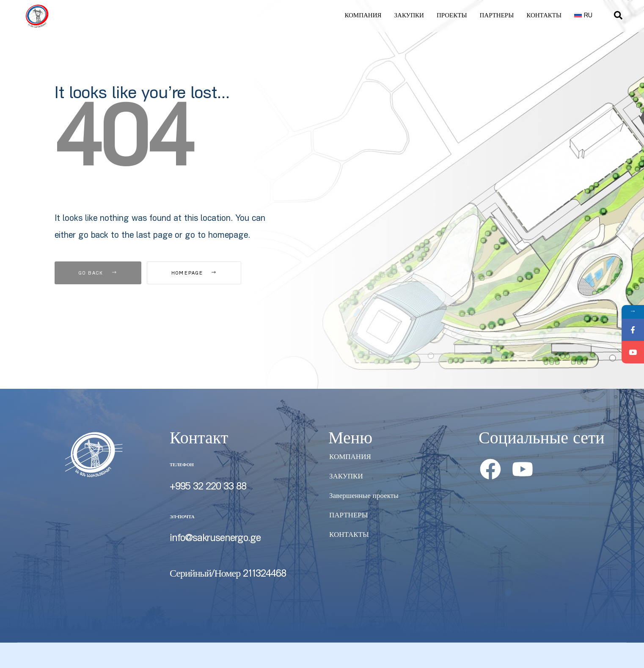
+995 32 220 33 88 (208, 487)
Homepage (194, 274)
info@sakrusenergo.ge (215, 539)
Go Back (98, 274)
